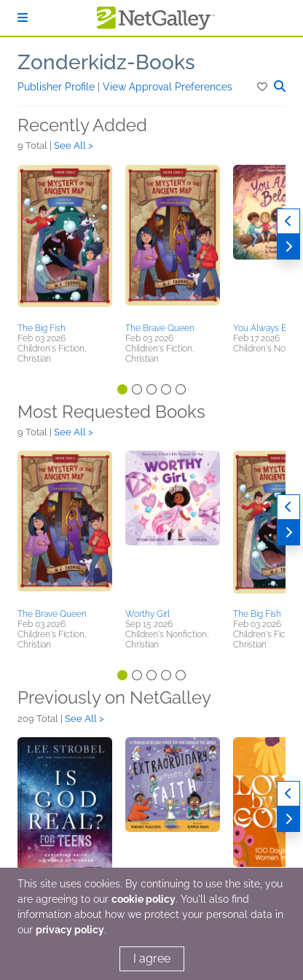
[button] (263, 87)
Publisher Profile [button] (58, 87)
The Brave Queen (160, 328)
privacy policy (70, 930)
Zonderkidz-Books (106, 62)
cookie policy (143, 899)
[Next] (288, 247)
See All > (74, 145)
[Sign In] (23, 18)
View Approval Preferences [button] (168, 87)
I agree (152, 958)
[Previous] (288, 221)
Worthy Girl (147, 614)
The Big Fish (42, 328)
